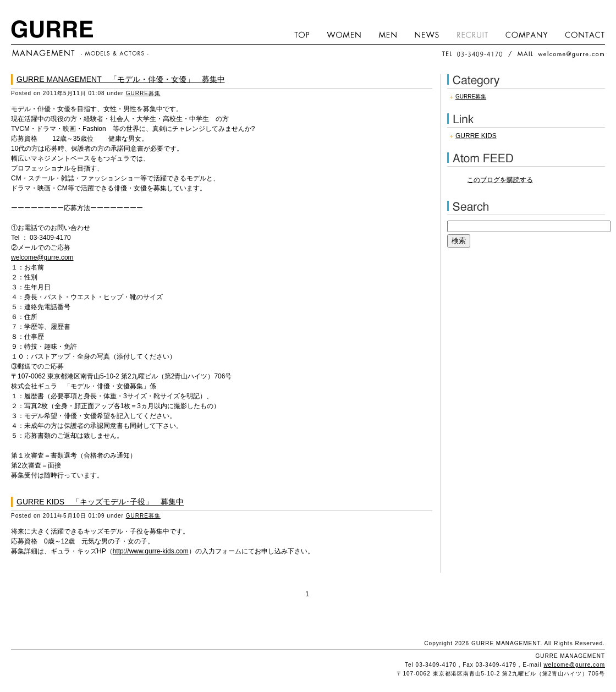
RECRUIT (472, 34)
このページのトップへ (308, 623)
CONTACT (581, 34)
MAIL (561, 54)
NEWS (427, 34)
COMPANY (527, 34)
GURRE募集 (143, 93)
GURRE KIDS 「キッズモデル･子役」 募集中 (100, 502)
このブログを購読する (500, 180)
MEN (388, 34)
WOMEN (344, 34)
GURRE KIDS (476, 136)
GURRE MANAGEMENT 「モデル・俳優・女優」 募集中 (121, 79)
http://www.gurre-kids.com (151, 551)
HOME (302, 34)
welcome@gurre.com (42, 257)
